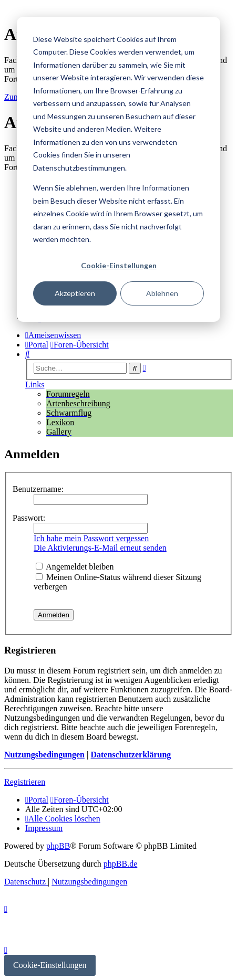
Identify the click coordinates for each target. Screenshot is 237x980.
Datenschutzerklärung (131, 755)
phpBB (58, 846)
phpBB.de (120, 864)
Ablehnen (162, 293)
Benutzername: (38, 489)
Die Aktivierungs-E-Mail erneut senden (100, 548)
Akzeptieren (75, 293)
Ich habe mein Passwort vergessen (91, 538)
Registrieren (25, 782)
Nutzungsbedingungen (44, 755)
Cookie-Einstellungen (119, 265)
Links (35, 384)
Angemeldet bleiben (75, 567)
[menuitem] (27, 354)
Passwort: (29, 518)
